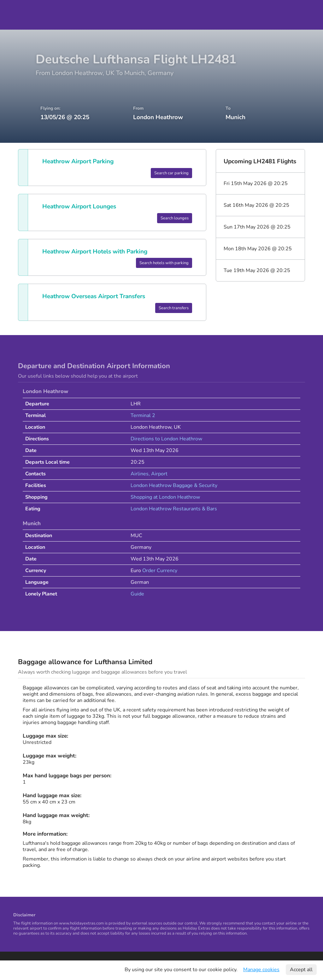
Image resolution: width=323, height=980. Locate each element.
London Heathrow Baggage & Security (174, 485)
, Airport (158, 474)
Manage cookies (261, 970)
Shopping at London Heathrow (165, 497)
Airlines (140, 474)
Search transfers (174, 308)
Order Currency (160, 571)
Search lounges (175, 218)
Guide (137, 594)
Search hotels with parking (164, 263)
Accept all (301, 970)
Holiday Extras (23, 15)
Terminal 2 (143, 415)
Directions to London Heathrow (166, 439)
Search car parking (171, 173)
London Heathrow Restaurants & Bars (174, 509)
